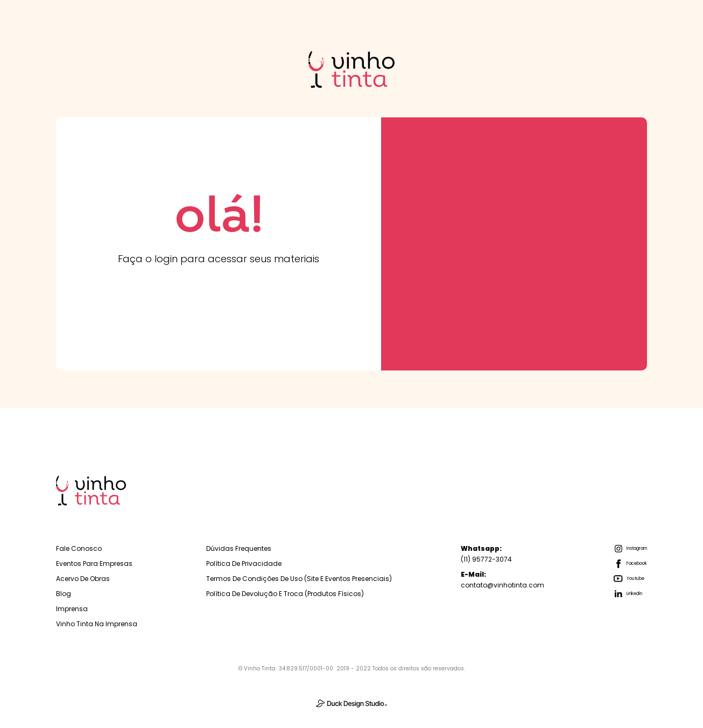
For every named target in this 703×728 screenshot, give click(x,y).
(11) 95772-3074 (486, 554)
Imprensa (72, 609)
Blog (64, 594)
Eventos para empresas (94, 563)
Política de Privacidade (244, 563)
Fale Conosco (79, 548)
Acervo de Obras (83, 579)
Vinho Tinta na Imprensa (97, 624)
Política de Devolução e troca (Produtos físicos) (285, 594)
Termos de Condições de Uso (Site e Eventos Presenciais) (299, 579)
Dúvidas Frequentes (239, 548)
